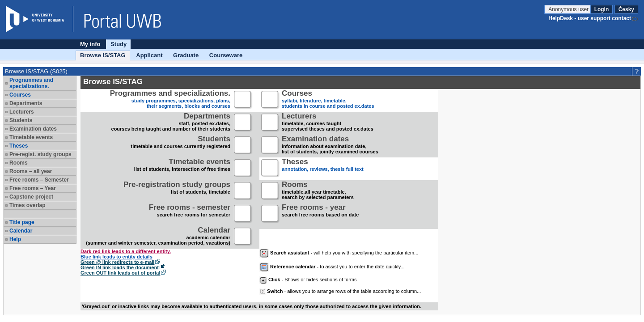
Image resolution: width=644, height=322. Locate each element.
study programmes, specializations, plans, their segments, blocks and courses (170, 100)
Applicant (149, 55)
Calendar (21, 231)
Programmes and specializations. (31, 83)
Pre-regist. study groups (40, 154)
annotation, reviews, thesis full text (323, 168)
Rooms (19, 163)
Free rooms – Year (33, 188)
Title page (22, 222)
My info (90, 44)
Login (602, 9)
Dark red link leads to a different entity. (126, 251)
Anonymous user (569, 9)
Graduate (186, 55)
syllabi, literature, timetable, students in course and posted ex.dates (328, 100)
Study (119, 44)
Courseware (226, 55)
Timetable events (31, 137)
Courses (20, 95)
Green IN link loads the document (120, 267)
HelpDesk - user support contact (590, 18)
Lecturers (22, 112)
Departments (26, 103)
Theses (19, 146)
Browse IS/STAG (103, 55)
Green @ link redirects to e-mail (117, 262)
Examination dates (33, 129)
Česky (626, 9)
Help (15, 239)
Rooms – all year (31, 171)
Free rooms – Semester (39, 180)
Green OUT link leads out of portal (120, 273)
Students (21, 120)
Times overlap (27, 205)
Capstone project (31, 197)
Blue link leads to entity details (117, 257)
